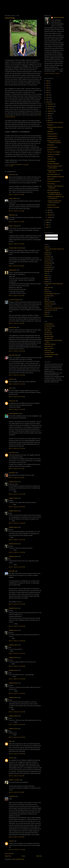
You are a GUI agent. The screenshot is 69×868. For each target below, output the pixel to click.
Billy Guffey (12, 571)
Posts (48, 236)
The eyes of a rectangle (53, 154)
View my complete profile (52, 74)
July (49, 116)
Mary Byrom (12, 473)
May (49, 120)
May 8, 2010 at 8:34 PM (17, 478)
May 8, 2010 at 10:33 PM (17, 567)
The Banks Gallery (49, 352)
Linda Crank (12, 175)
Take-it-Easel (48, 350)
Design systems (51, 205)
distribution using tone (53, 190)
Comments (49, 239)
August (50, 113)
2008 (48, 222)
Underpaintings (48, 357)
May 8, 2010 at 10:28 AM (17, 375)
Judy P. (11, 388)
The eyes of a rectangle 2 (54, 152)
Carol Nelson (12, 453)
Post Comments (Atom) (18, 859)
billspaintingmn (13, 270)
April (49, 210)
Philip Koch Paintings (50, 344)
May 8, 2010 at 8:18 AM (17, 266)
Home (24, 856)
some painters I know (50, 310)
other (11, 166)
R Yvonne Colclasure (14, 300)
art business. (48, 259)
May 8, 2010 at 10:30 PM (17, 523)
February (50, 215)
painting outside (48, 302)
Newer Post (8, 856)
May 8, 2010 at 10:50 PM (17, 754)
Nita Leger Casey (13, 355)
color (46, 273)
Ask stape (47, 265)
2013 (48, 95)
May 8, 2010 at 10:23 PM (17, 507)
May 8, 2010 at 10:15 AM (17, 351)
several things (51, 184)
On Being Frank (48, 338)
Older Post (39, 856)
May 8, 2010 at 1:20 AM (17, 194)
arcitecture (47, 253)
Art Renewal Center (49, 326)
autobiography (48, 267)
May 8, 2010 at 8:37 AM (17, 296)
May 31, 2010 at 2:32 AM (17, 850)
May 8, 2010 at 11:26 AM (17, 397)
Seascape (47, 306)
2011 (48, 100)
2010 (48, 102)
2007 (48, 225)
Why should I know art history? (55, 123)
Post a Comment (9, 853)
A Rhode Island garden (53, 164)
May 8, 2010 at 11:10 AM (17, 384)
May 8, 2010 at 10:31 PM (17, 540)
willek (10, 741)
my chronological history (51, 294)
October (50, 109)
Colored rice (50, 157)
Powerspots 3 (51, 150)
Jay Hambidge (51, 161)
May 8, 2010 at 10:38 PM (17, 666)
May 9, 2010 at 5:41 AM (17, 776)
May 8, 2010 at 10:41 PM (17, 712)
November (50, 106)
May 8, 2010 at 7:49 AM (17, 222)
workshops (47, 316)
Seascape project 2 (52, 136)
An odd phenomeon (52, 147)
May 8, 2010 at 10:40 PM (17, 693)
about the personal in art (54, 174)
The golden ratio (51, 159)
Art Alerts (47, 255)
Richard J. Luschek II (14, 780)
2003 (48, 227)
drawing (46, 279)
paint (46, 300)
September (51, 111)
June (49, 118)
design (46, 277)
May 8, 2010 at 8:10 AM (17, 244)
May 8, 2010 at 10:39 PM (17, 679)
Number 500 (50, 179)
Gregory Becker (13, 199)
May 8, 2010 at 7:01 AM (17, 211)
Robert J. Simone (13, 226)
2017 (48, 86)
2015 (48, 90)
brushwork (47, 271)
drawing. (47, 282)
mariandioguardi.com (14, 413)
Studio (46, 312)
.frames (46, 247)
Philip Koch (12, 215)
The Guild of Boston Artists (51, 354)
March (49, 213)
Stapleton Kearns (13, 482)
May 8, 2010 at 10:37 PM (17, 653)
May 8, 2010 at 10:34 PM (17, 604)
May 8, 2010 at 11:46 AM (17, 409)
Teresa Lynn (12, 401)
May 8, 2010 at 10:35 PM (17, 626)
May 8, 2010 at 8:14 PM (17, 469)
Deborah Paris (13, 327)
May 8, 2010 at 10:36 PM (17, 641)
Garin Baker (47, 330)
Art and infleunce (49, 324)
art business (48, 257)
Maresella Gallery (49, 336)
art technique (48, 263)
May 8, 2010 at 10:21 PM (17, 494)
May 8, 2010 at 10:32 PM (17, 552)
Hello (46, 290)
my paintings (48, 296)
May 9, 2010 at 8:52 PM (17, 837)
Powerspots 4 (51, 145)
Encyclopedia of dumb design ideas (54, 284)
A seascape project (52, 138)
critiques (47, 275)
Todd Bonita (12, 796)
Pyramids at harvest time (54, 181)
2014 (48, 93)
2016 (48, 88)
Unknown (11, 379)
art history (47, 261)
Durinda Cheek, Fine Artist (16, 248)
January (50, 217)
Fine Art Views (48, 328)
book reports (48, 269)
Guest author (48, 287)
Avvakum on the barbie (53, 207)
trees (46, 314)
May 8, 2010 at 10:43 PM (17, 724)
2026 (48, 81)
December (50, 104)
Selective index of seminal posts (53, 308)
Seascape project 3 (52, 134)
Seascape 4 (50, 131)
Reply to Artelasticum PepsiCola (56, 177)
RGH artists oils (48, 346)
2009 (48, 220)
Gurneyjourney (48, 332)
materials (47, 292)
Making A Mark (48, 334)
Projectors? (50, 125)
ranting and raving (49, 304)
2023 (48, 83)
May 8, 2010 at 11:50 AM (17, 448)
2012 (48, 97)
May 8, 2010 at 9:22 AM (17, 323)
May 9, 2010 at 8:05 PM (17, 792)
